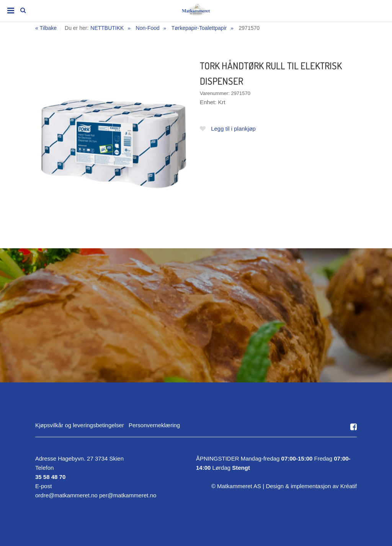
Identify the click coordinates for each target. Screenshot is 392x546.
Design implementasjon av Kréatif (311, 486)
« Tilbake (46, 28)
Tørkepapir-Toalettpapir (199, 28)
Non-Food (148, 28)
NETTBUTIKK (107, 28)
